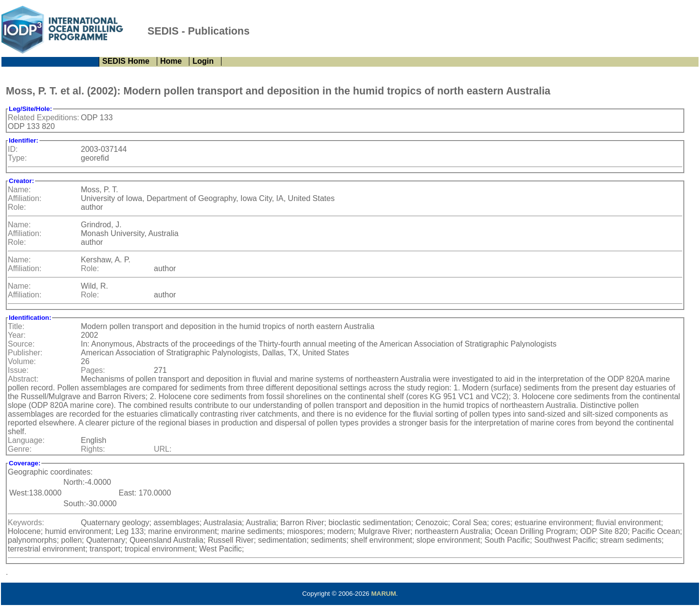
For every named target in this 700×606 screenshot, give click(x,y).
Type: (17, 158)
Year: (17, 335)
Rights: (93, 449)
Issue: (18, 370)
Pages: (93, 370)
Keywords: (26, 523)
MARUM (383, 594)
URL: (163, 449)
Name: (19, 190)
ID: (13, 149)
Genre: (20, 449)
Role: (17, 207)
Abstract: (23, 379)
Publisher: (25, 353)
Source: (21, 344)
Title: (16, 326)
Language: (26, 440)
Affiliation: (25, 198)
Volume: (22, 361)
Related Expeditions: (44, 118)
